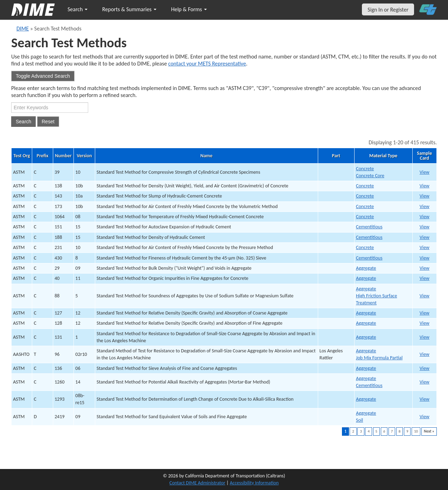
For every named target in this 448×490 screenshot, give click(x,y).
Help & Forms (189, 9)
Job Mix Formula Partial (379, 358)
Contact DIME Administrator (197, 483)
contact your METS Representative (207, 64)
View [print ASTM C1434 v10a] (425, 196)
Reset (48, 122)
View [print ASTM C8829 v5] (425, 296)
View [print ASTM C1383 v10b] (425, 186)
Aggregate (366, 268)
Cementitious (369, 227)
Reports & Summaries (129, 9)
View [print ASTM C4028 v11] (425, 278)
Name (206, 156)
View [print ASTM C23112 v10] (425, 247)
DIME (23, 29)
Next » (429, 431)
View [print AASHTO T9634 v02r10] (425, 354)
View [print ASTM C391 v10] (425, 172)
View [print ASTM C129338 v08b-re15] (425, 399)
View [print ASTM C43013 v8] (425, 258)
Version (84, 156)
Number (63, 156)
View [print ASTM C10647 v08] (425, 217)
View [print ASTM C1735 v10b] (425, 206)
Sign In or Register (388, 10)
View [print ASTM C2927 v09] (425, 268)
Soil (359, 420)
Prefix (43, 156)
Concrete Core (370, 176)
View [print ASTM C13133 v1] (425, 337)
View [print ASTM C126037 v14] (425, 382)
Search (78, 9)
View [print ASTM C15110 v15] (425, 227)
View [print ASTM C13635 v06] (425, 368)
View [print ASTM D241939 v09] (425, 417)
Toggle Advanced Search (43, 76)
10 (416, 431)
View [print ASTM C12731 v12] (425, 313)
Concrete (365, 169)
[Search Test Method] (50, 108)
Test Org (22, 156)
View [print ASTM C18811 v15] (425, 237)
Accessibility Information (254, 483)
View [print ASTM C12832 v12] (425, 323)
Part (336, 156)
